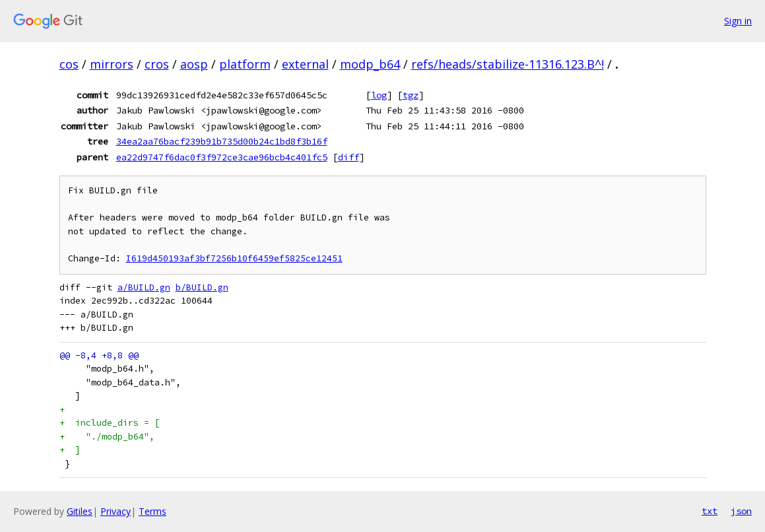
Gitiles (80, 511)
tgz (411, 95)
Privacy (116, 511)
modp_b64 (370, 64)
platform (245, 64)
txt (710, 511)
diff (349, 157)
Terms (152, 511)
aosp (194, 64)
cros (157, 64)
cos (69, 64)
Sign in (738, 21)
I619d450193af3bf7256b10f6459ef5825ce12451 (234, 258)
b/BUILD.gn (202, 287)
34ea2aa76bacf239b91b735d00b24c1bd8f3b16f (222, 141)
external (305, 64)
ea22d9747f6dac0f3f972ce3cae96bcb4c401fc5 (222, 157)
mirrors (112, 64)
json (741, 511)
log (379, 95)
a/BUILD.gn (144, 287)
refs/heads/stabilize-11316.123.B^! (508, 64)
